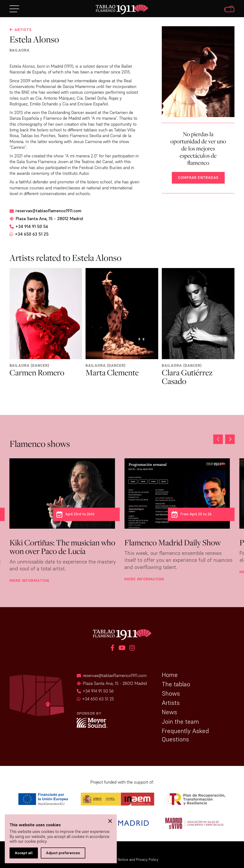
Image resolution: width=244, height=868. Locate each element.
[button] (230, 439)
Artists (171, 703)
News (169, 712)
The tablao (176, 684)
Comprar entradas (198, 178)
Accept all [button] (24, 853)
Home (170, 675)
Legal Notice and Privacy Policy (133, 860)
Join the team (180, 722)
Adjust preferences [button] (63, 853)
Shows (171, 693)
